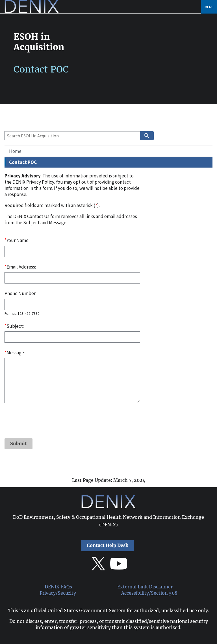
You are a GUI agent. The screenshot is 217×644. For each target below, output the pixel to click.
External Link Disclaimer (145, 587)
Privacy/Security (58, 593)
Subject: (14, 326)
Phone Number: (20, 293)
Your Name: (17, 240)
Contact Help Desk (108, 545)
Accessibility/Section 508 (149, 593)
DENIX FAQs (58, 587)
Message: (15, 353)
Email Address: (20, 267)
